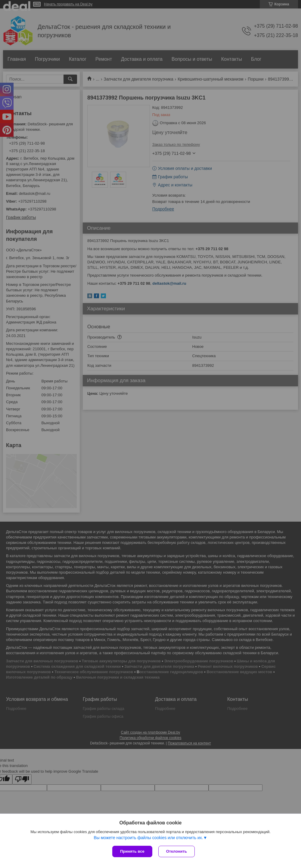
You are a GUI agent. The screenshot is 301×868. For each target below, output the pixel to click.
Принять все (132, 851)
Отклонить (177, 851)
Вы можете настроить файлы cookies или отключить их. (148, 838)
